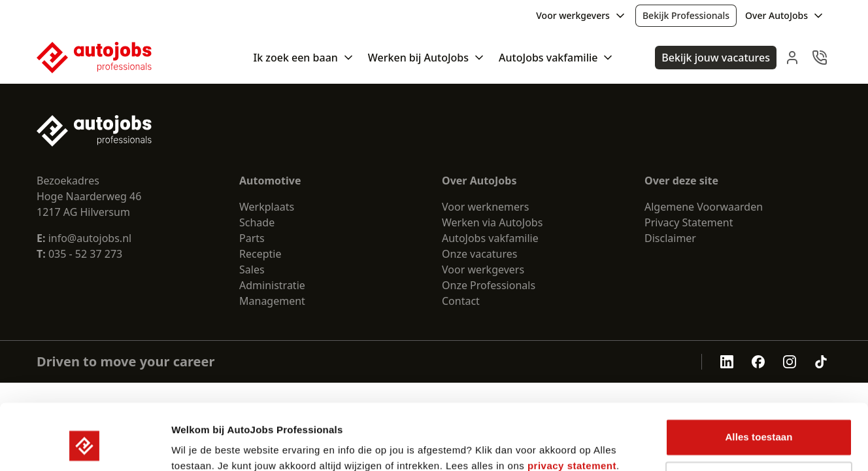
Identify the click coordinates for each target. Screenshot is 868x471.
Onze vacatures (480, 254)
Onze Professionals (489, 285)
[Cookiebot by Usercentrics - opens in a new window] (85, 445)
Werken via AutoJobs (492, 222)
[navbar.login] (792, 58)
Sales (252, 270)
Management (272, 301)
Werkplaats (267, 207)
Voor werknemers (485, 207)
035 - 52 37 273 (85, 254)
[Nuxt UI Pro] (94, 58)
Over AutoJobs (479, 181)
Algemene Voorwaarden (704, 207)
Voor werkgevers (483, 270)
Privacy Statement (689, 222)
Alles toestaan (759, 380)
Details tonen (202, 445)
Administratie (272, 285)
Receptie (260, 254)
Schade (257, 222)
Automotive (270, 181)
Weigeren (759, 423)
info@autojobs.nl (84, 238)
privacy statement (572, 409)
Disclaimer (670, 238)
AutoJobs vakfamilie (490, 238)
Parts (252, 238)
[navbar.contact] (820, 58)
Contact (461, 301)
